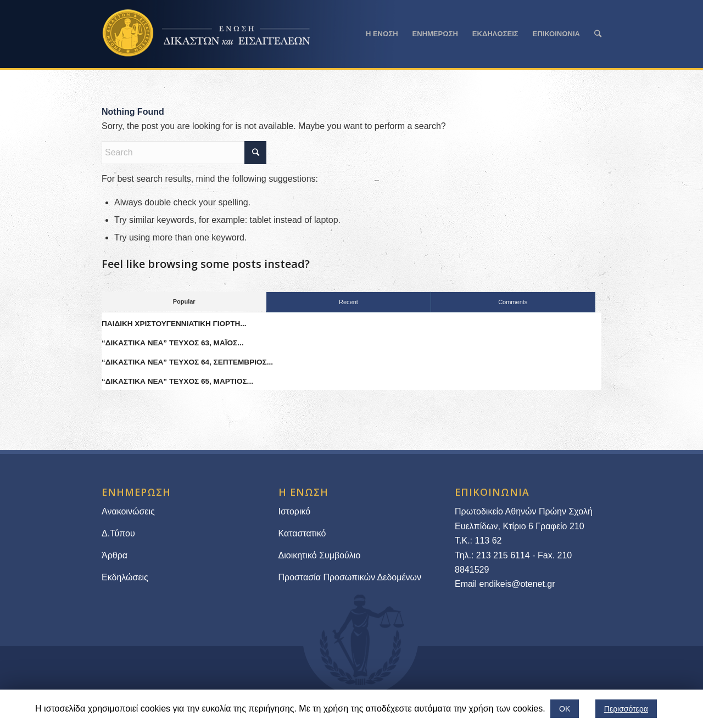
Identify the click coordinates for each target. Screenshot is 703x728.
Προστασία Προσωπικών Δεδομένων (350, 577)
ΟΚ (565, 709)
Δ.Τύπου (118, 533)
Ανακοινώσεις (128, 511)
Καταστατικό (303, 533)
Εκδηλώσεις (125, 577)
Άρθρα (115, 555)
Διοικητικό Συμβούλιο (320, 555)
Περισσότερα (626, 709)
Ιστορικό (295, 511)
